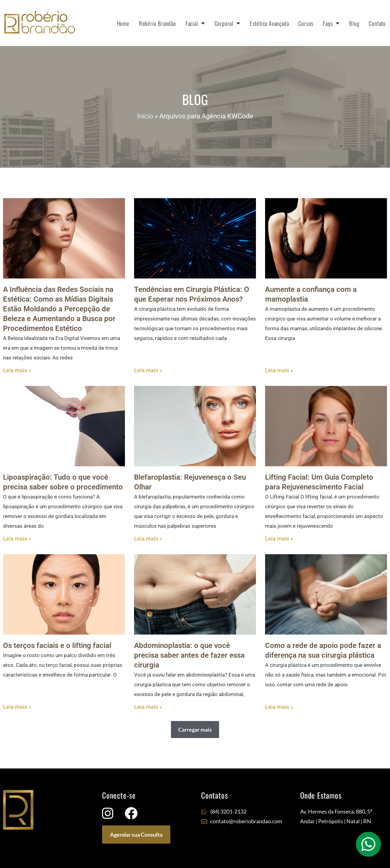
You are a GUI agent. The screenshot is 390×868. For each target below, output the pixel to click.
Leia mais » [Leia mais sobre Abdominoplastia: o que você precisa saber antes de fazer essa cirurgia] (148, 707)
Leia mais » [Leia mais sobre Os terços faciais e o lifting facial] (17, 707)
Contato (377, 23)
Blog (354, 23)
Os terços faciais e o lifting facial (57, 646)
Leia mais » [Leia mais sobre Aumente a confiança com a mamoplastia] (279, 370)
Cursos (306, 23)
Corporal (227, 23)
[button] (195, 730)
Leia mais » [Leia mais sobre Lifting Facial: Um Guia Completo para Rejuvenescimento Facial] (279, 539)
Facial (195, 23)
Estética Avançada (269, 23)
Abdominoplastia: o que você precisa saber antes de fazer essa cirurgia (189, 655)
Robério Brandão (158, 23)
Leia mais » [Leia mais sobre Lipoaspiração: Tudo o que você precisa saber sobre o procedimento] (17, 539)
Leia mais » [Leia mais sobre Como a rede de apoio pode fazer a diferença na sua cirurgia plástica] (279, 707)
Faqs (331, 23)
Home (123, 23)
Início (145, 116)
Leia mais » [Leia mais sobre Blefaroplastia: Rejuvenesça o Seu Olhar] (148, 539)
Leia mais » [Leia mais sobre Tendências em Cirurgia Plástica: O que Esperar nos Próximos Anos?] (148, 370)
